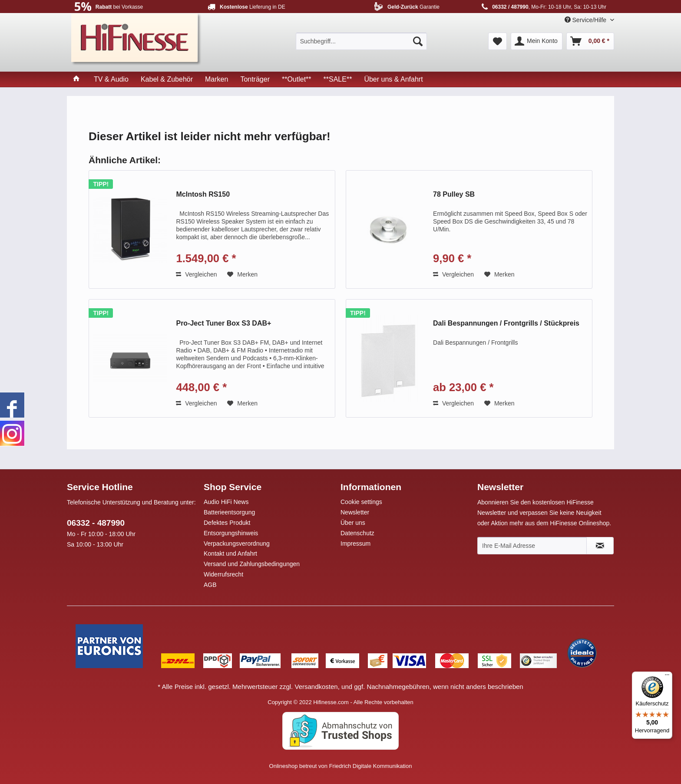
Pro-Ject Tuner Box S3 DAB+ (223, 323)
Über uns (353, 523)
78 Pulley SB (454, 194)
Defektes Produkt (227, 523)
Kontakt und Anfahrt (230, 553)
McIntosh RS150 (203, 194)
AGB (210, 585)
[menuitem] (361, 41)
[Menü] (667, 677)
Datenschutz (357, 533)
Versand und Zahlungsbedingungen (252, 564)
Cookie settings (361, 502)
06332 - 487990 (96, 523)
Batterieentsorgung (229, 512)
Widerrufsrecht (223, 574)
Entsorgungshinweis (231, 533)
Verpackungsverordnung (237, 544)
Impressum (355, 544)
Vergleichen (196, 274)
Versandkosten (316, 687)
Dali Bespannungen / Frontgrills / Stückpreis (506, 323)
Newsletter (355, 512)
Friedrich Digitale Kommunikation (371, 766)
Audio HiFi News (226, 502)
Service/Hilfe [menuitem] (586, 20)
